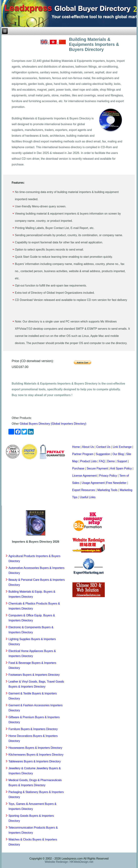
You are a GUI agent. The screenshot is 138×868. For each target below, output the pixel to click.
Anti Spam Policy (121, 468)
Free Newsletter (116, 483)
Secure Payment (97, 468)
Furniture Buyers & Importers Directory (33, 729)
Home (76, 447)
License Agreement (84, 476)
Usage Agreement (93, 483)
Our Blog (118, 454)
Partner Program (83, 454)
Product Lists (88, 461)
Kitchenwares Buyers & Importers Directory (36, 755)
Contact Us (103, 447)
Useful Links (88, 497)
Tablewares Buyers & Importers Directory (35, 761)
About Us (88, 447)
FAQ (102, 461)
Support (122, 461)
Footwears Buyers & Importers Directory (34, 675)
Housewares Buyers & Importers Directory (35, 748)
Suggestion (103, 454)
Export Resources (83, 490)
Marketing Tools (107, 490)
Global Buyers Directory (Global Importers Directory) (53, 424)
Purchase (78, 468)
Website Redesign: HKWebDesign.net (69, 862)
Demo (111, 461)
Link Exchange (122, 447)
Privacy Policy (108, 476)
